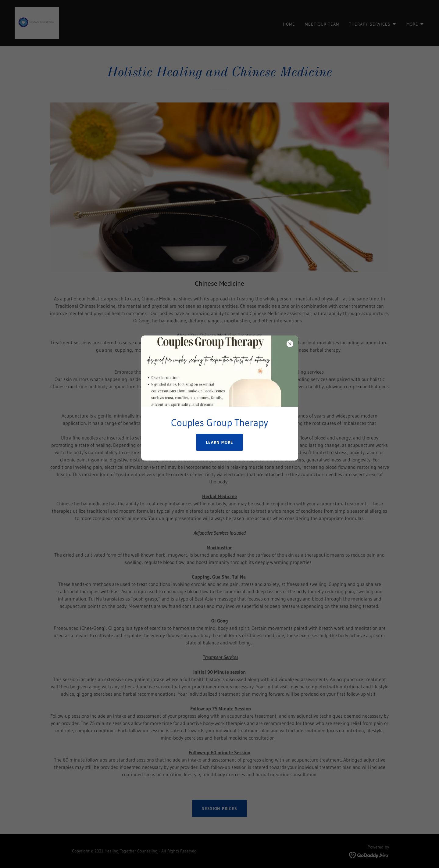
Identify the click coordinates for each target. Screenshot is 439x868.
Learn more (220, 442)
